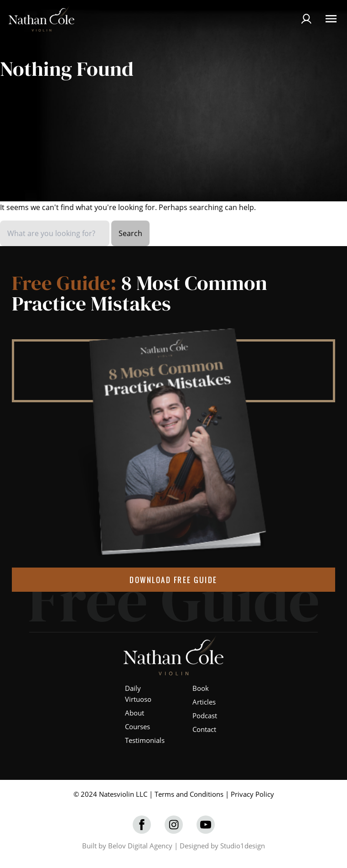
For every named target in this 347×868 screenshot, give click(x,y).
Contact (204, 729)
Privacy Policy (252, 794)
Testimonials (145, 740)
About (135, 713)
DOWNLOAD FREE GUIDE (173, 580)
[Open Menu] (331, 19)
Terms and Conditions (189, 794)
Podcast (205, 715)
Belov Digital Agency (140, 846)
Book (201, 688)
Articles (204, 702)
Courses (137, 726)
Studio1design (243, 846)
